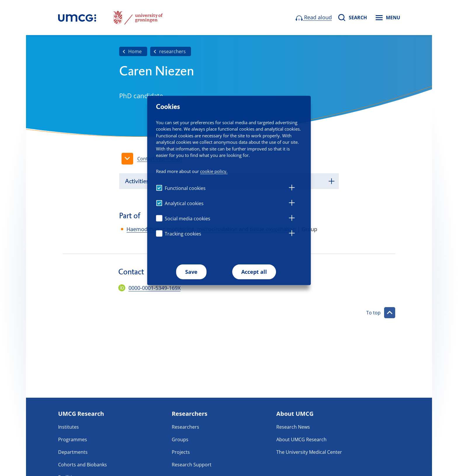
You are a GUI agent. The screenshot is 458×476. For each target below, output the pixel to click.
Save (191, 272)
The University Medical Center (309, 452)
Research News (293, 427)
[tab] (292, 188)
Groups (180, 439)
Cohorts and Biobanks (83, 465)
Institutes (68, 427)
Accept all (254, 272)
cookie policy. (214, 171)
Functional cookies (185, 188)
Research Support (192, 465)
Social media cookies (188, 219)
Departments (73, 452)
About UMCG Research (301, 439)
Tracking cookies (183, 234)
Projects (181, 452)
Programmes (73, 439)
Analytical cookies (184, 203)
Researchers (185, 427)
